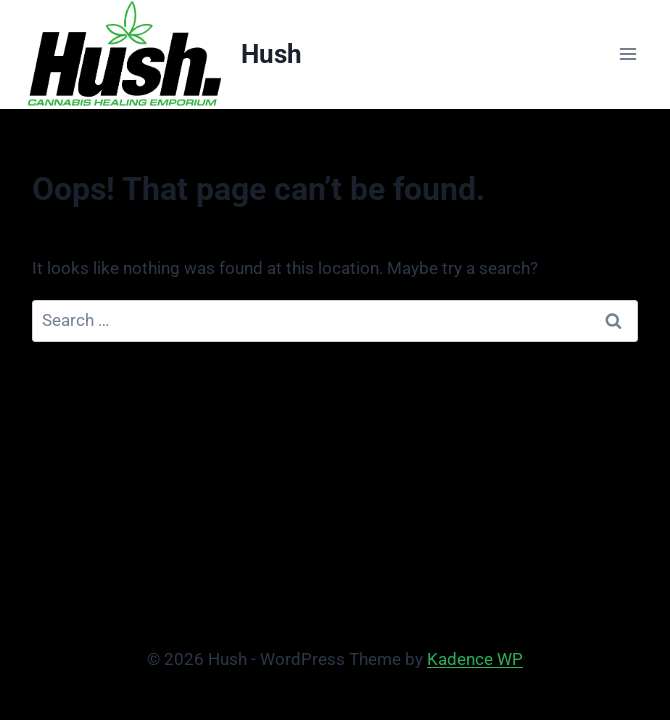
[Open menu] (627, 54)
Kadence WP (475, 659)
